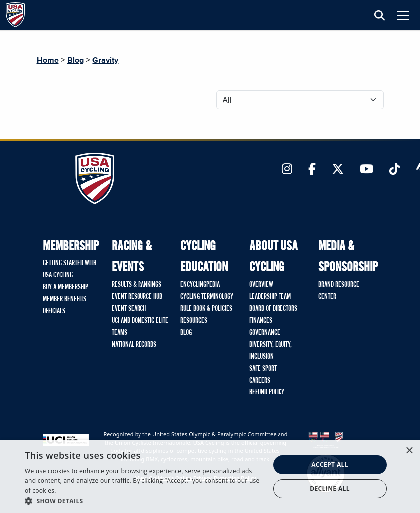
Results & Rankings (137, 285)
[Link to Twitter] (338, 170)
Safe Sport (263, 369)
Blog (75, 60)
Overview (261, 285)
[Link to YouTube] (366, 170)
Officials (54, 311)
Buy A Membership (66, 287)
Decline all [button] (330, 488)
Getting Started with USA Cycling (70, 269)
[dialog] (210, 477)
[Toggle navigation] (403, 15)
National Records (134, 345)
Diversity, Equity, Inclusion (271, 351)
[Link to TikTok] (394, 170)
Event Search (129, 309)
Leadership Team (270, 297)
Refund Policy (267, 392)
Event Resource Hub (137, 297)
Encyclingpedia (200, 285)
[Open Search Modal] (379, 16)
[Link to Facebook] (312, 170)
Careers (260, 381)
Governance (265, 333)
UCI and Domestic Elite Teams (140, 327)
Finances (261, 321)
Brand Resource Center (339, 291)
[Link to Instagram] (287, 170)
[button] (143, 501)
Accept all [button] (330, 464)
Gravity (105, 60)
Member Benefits (65, 299)
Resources (194, 321)
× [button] (409, 451)
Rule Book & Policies (206, 309)
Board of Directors (273, 309)
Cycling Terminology (207, 297)
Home (48, 60)
